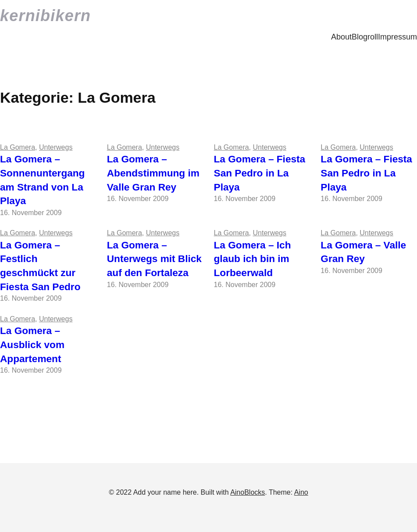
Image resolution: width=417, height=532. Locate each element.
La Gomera (18, 147)
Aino (301, 492)
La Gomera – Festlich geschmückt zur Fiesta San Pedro (40, 266)
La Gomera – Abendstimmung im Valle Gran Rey (153, 173)
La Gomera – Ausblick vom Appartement (32, 345)
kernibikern (45, 16)
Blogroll (365, 37)
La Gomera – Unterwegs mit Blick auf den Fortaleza (154, 259)
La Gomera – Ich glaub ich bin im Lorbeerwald (253, 259)
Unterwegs (56, 147)
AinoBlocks (248, 492)
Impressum (397, 37)
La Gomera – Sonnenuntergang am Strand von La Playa (42, 180)
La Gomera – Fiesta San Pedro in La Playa (260, 173)
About (341, 37)
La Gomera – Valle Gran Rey (363, 252)
